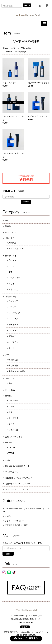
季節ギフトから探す (17, 371)
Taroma (8, 396)
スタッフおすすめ (16, 248)
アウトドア (13, 330)
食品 (10, 383)
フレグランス (14, 313)
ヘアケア (12, 307)
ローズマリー (14, 278)
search (27, 5)
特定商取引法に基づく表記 (16, 525)
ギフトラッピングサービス (17, 489)
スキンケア (13, 301)
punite (8, 460)
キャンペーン (11, 232)
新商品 (8, 226)
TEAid (11, 453)
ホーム (11, 348)
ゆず (10, 272)
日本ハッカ (13, 290)
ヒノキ (11, 266)
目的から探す (11, 296)
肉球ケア (12, 336)
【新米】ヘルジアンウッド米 (18, 484)
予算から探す (26, 48)
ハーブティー (14, 342)
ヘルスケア (10, 378)
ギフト (14, 48)
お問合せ (9, 516)
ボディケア (13, 325)
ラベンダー (13, 260)
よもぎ (11, 284)
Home (6, 48)
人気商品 (12, 243)
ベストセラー (11, 238)
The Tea (8, 443)
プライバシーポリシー (14, 521)
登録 (8, 554)
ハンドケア (13, 319)
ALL (7, 220)
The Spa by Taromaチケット (17, 466)
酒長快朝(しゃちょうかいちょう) (19, 478)
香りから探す (11, 256)
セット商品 (10, 390)
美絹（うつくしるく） (15, 437)
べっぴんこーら (12, 472)
